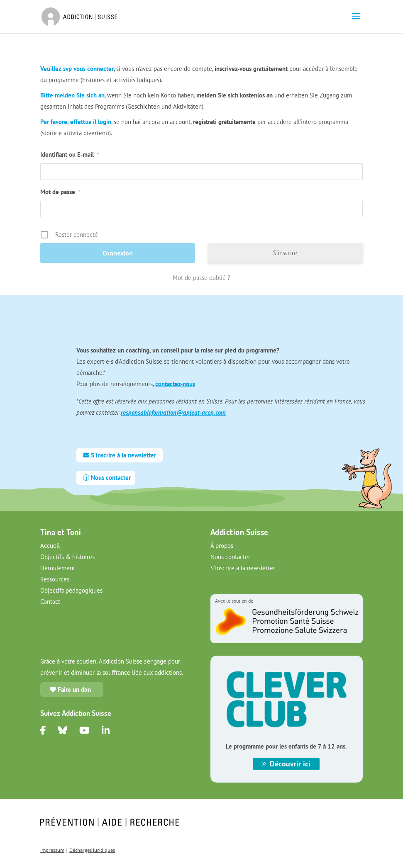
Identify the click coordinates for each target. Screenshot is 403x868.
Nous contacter (111, 478)
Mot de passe (60, 192)
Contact (50, 602)
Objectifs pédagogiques (71, 590)
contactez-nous (175, 384)
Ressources (55, 579)
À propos (222, 546)
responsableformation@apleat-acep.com (173, 412)
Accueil (50, 546)
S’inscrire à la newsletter (243, 568)
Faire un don (74, 689)
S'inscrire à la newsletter (123, 455)
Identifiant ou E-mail (70, 154)
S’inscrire (285, 253)
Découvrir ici (290, 764)
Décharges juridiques (92, 850)
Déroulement (58, 568)
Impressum (52, 850)
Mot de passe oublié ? (201, 278)
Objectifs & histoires (67, 557)
